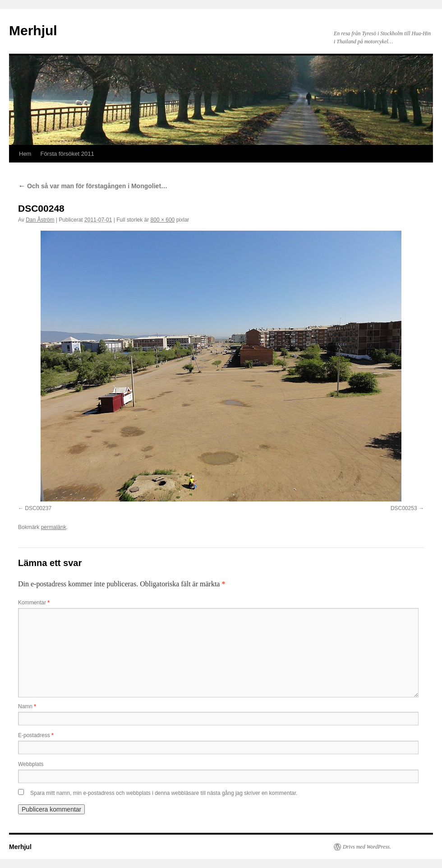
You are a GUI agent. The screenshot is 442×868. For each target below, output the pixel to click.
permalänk (54, 527)
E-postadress (36, 735)
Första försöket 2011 (67, 154)
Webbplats (31, 764)
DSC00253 (404, 508)
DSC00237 (38, 508)
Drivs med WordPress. (367, 847)
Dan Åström (40, 220)
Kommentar (34, 603)
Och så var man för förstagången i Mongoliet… (93, 186)
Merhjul (33, 30)
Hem (25, 154)
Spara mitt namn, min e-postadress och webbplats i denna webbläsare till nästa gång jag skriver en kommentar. (164, 793)
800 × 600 (163, 220)
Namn (27, 706)
